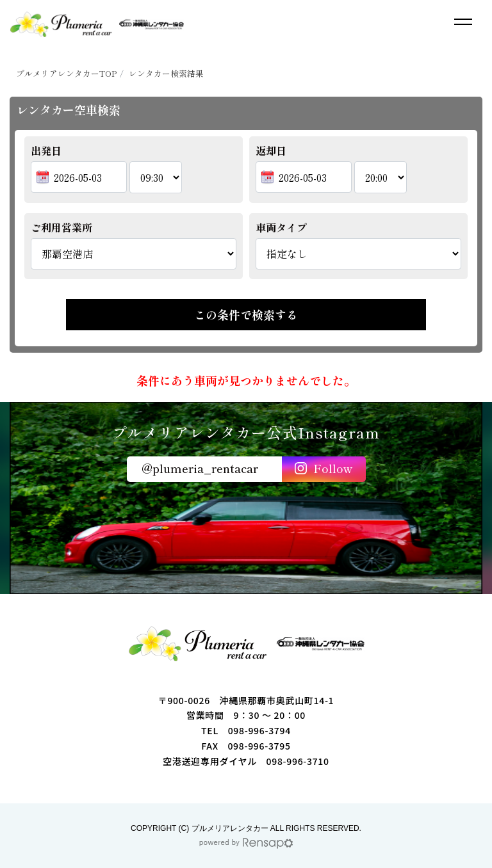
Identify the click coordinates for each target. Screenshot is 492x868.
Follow (333, 468)
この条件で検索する (246, 314)
